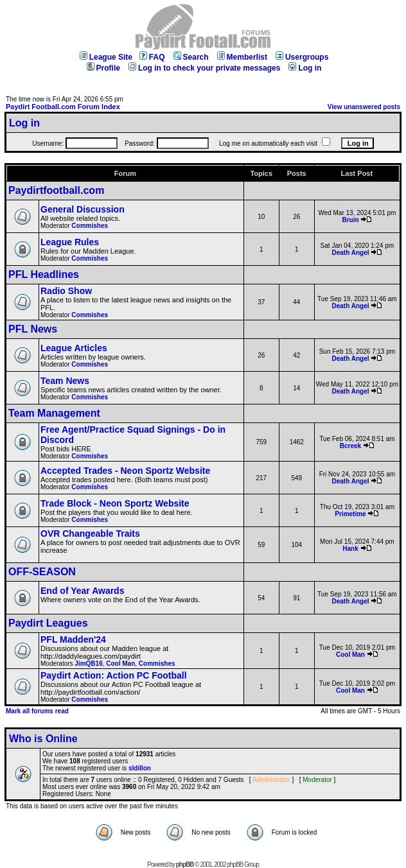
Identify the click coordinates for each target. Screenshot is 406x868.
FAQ (152, 57)
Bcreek (350, 446)
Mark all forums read (37, 711)
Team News (65, 381)
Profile (103, 68)
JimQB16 (88, 664)
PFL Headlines (44, 274)
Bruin (350, 220)
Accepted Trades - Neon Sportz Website (125, 471)
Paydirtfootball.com (56, 190)
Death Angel (351, 253)
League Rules (70, 242)
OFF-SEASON (42, 572)
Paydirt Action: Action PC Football (114, 675)
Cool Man (120, 664)
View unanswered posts (364, 107)
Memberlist (242, 57)
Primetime (350, 514)
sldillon (140, 768)
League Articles (74, 348)
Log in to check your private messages (204, 68)
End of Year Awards (82, 591)
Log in (305, 68)
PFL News (33, 329)
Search (191, 57)
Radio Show (66, 291)
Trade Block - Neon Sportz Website (115, 503)
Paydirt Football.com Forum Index (63, 107)
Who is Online (43, 739)
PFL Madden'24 (73, 639)
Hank (350, 549)
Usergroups (302, 57)
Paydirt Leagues (48, 623)
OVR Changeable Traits (90, 534)
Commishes (90, 226)
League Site (106, 57)
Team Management (54, 413)
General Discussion (83, 209)
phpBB (185, 864)
